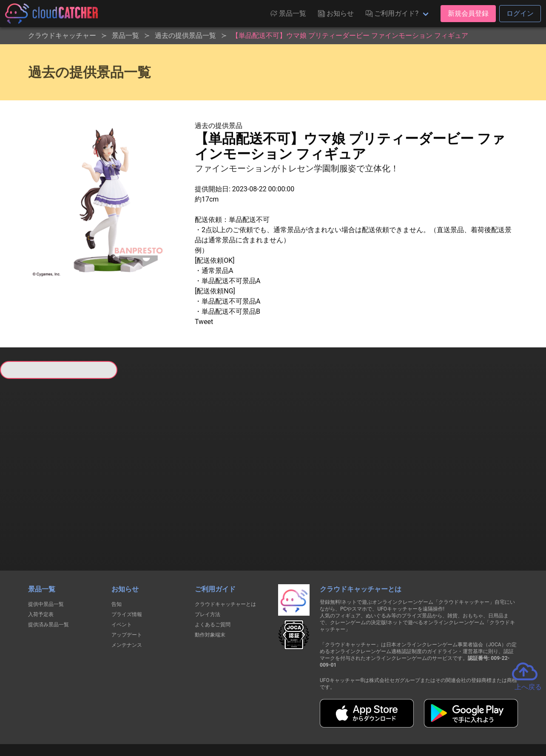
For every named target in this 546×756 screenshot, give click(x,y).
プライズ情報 (127, 567)
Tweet (204, 322)
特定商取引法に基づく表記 (327, 719)
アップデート (127, 588)
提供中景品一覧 (46, 557)
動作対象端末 (210, 588)
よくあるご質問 (213, 577)
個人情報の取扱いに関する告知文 (134, 719)
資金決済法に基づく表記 (252, 719)
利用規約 (199, 719)
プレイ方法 (208, 567)
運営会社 (431, 719)
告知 (117, 557)
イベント (122, 577)
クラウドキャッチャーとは (225, 557)
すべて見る (31, 488)
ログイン (520, 13)
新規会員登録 (468, 13)
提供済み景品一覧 (48, 577)
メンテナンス (127, 598)
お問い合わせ (388, 719)
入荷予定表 (41, 567)
